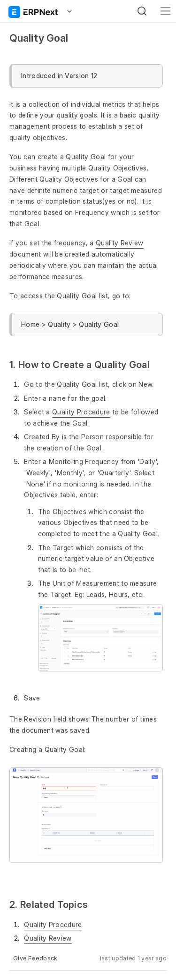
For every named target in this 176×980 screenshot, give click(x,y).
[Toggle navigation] (165, 11)
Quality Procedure (81, 412)
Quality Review (119, 243)
